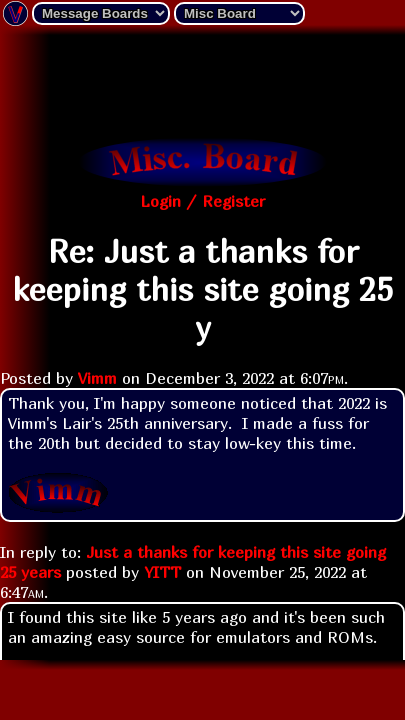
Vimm (97, 378)
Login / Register (202, 201)
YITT (162, 572)
